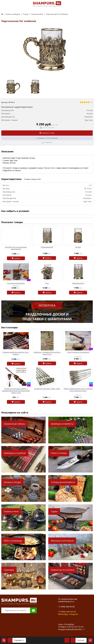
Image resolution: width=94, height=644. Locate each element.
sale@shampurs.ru (66, 601)
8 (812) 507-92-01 (76, 627)
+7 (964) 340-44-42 (67, 612)
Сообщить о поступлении (47, 138)
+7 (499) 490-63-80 (66, 607)
